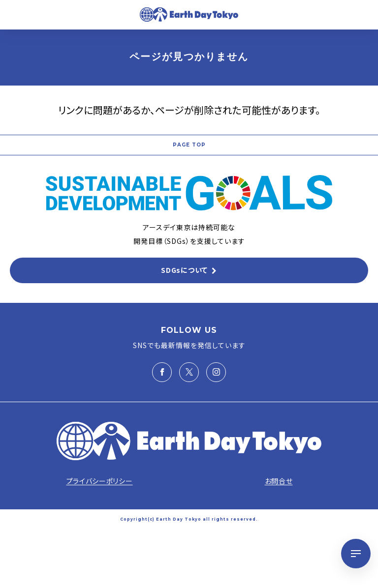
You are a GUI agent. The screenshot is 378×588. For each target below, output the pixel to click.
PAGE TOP (189, 145)
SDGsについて (184, 270)
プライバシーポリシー (100, 481)
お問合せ (279, 481)
